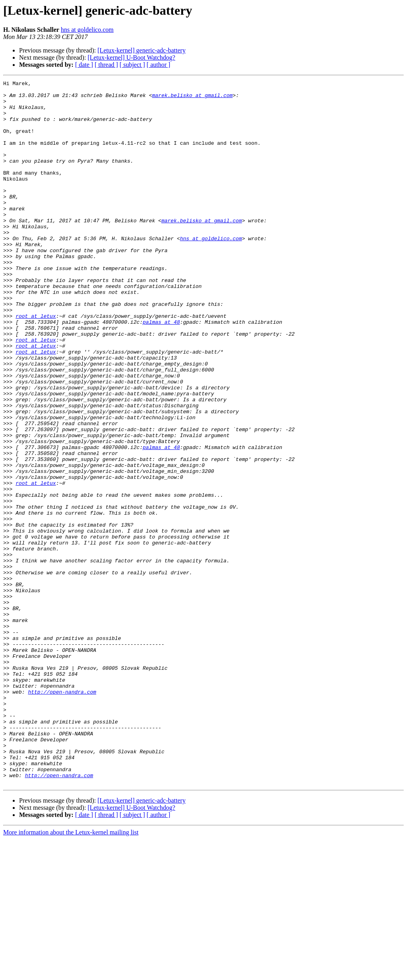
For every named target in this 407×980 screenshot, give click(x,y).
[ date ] (84, 65)
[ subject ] (132, 65)
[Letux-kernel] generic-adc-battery (141, 50)
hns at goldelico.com (87, 30)
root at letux (36, 364)
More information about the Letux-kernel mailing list (71, 973)
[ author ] (159, 65)
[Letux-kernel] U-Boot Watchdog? (131, 57)
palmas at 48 (161, 371)
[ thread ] (106, 65)
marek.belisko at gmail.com (192, 99)
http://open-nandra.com (62, 815)
